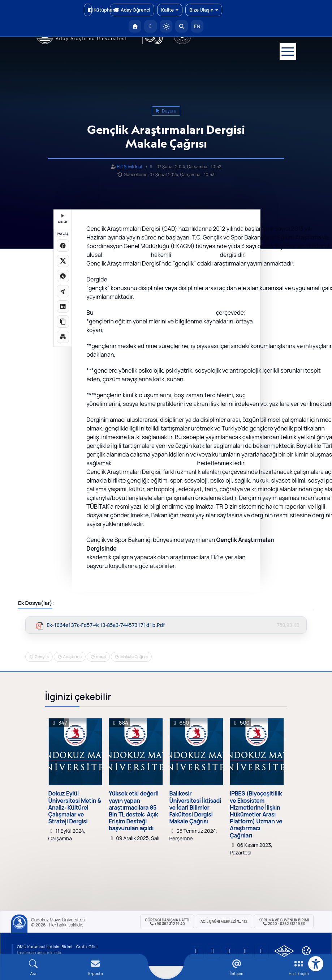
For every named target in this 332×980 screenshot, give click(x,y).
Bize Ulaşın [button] (204, 10)
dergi (101, 656)
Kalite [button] (170, 10)
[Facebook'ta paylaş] (63, 246)
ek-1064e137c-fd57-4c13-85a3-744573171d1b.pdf (106, 625)
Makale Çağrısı (134, 656)
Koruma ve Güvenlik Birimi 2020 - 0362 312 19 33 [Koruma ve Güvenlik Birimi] (284, 922)
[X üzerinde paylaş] (63, 261)
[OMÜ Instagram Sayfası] (229, 951)
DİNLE (63, 219)
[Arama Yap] (182, 26)
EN (197, 26)
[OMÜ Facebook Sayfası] (262, 951)
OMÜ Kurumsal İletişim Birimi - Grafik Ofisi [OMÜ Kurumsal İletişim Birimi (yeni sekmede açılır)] (57, 947)
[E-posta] (150, 26)
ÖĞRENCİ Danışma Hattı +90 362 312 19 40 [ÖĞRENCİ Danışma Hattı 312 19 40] (167, 922)
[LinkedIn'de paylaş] (63, 306)
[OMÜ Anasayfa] (135, 26)
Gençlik (42, 656)
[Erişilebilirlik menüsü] (316, 964)
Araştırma (72, 656)
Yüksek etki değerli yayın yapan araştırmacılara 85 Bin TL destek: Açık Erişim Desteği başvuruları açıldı (133, 811)
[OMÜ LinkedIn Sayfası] (213, 951)
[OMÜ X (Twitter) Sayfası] (245, 951)
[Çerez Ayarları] (306, 951)
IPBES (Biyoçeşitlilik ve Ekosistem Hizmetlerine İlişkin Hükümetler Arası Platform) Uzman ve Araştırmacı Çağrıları (256, 814)
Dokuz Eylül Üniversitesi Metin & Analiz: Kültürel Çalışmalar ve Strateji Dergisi (75, 807)
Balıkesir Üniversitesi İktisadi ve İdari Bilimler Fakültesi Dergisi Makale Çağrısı (195, 807)
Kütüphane (90, 10)
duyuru (166, 111)
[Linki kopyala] (63, 322)
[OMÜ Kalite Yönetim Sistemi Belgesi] (284, 951)
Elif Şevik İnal (129, 167)
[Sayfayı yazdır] (63, 337)
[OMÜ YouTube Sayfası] (197, 951)
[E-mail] (95, 968)
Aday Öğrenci (132, 10)
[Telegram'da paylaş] (63, 291)
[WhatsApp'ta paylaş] (63, 276)
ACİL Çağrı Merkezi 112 (224, 921)
